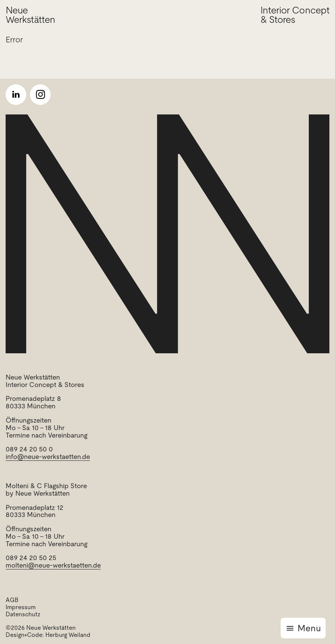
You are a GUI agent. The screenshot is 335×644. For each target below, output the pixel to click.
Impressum (21, 607)
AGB (12, 600)
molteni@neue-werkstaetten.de (53, 565)
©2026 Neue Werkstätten (41, 628)
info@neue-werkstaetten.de (48, 456)
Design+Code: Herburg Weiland (48, 635)
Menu (309, 628)
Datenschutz (23, 614)
